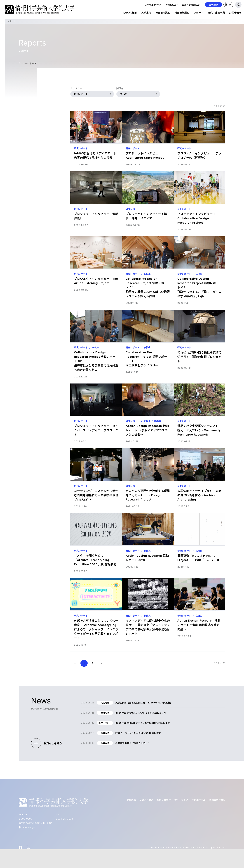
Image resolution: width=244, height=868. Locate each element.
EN (228, 5)
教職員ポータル (217, 800)
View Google (29, 827)
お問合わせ (235, 13)
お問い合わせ (164, 800)
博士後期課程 (182, 13)
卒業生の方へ (172, 5)
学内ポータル (199, 800)
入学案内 (146, 13)
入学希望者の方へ (154, 5)
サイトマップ (181, 800)
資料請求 (214, 5)
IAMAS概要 (130, 13)
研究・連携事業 (216, 13)
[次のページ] (101, 663)
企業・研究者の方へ (192, 5)
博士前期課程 (163, 13)
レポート (198, 13)
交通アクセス (146, 800)
